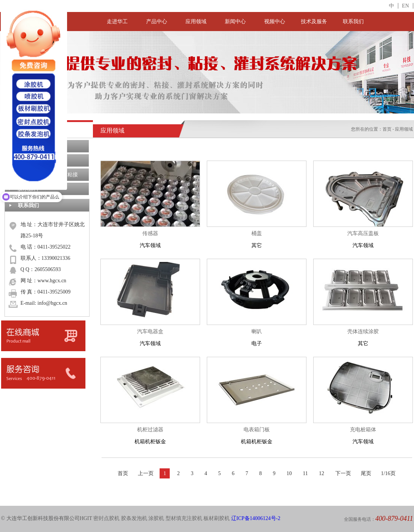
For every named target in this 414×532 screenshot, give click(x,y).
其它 (257, 238)
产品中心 (157, 22)
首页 (387, 129)
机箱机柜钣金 (150, 434)
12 (321, 473)
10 (289, 473)
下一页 (343, 473)
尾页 (366, 473)
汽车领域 (150, 238)
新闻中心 (235, 22)
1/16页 (388, 473)
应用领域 (196, 22)
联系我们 (353, 22)
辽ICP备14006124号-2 (256, 518)
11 (305, 473)
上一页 (146, 473)
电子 (257, 336)
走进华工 (117, 22)
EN (406, 6)
